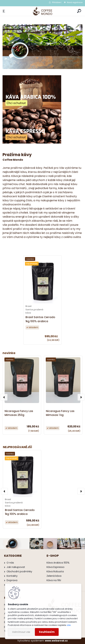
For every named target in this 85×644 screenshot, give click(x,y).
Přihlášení (57, 2)
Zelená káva (54, 576)
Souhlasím (47, 632)
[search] (79, 11)
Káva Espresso (56, 567)
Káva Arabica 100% (58, 563)
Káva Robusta (55, 571)
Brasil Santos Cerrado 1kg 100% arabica (20, 512)
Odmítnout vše (21, 632)
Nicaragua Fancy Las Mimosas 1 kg (60, 413)
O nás (10, 563)
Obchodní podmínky (19, 571)
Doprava (12, 580)
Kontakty (12, 576)
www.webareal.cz (56, 641)
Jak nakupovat (16, 567)
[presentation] (4, 491)
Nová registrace (75, 2)
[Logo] (43, 11)
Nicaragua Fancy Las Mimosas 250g (19, 413)
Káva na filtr (54, 580)
